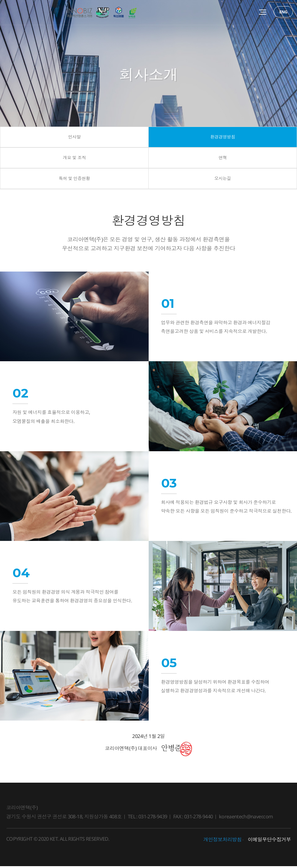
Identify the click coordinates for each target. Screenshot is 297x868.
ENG (283, 12)
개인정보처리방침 (223, 842)
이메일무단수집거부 (269, 842)
